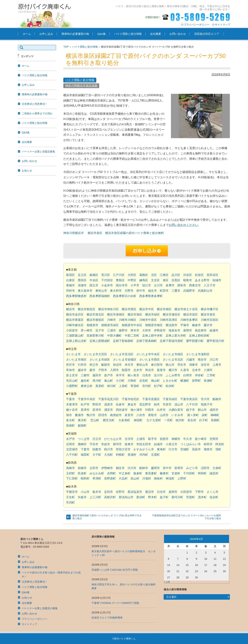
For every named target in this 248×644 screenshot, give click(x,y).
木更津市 (72, 404)
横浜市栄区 (191, 314)
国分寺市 (122, 285)
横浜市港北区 (95, 314)
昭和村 (85, 478)
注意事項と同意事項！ (35, 104)
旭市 (69, 415)
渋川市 (132, 468)
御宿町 (138, 420)
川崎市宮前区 (210, 320)
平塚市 (185, 325)
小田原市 (72, 330)
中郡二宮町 (132, 336)
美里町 (100, 386)
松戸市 (85, 404)
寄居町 (135, 386)
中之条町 (125, 473)
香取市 (152, 415)
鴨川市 (91, 415)
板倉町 (138, 473)
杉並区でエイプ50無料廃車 (107, 618)
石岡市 (70, 444)
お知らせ (27, 171)
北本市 (196, 370)
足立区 (82, 275)
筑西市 (164, 439)
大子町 (97, 455)
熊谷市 (202, 360)
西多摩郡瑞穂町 (100, 296)
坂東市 (129, 444)
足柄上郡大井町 (176, 336)
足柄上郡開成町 (100, 341)
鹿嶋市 (82, 444)
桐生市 (120, 468)
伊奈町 (199, 375)
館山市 (202, 410)
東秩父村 (87, 386)
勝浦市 (79, 415)
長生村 (192, 420)
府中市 (141, 291)
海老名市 (174, 330)
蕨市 (92, 370)
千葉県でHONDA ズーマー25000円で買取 (115, 603)
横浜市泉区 (95, 233)
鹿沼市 (150, 492)
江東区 (164, 275)
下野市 (199, 492)
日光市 (161, 492)
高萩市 (196, 449)
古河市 (129, 439)
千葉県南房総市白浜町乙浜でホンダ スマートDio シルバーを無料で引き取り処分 (187, 517)
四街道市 (122, 410)
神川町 (111, 386)
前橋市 (82, 468)
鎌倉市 (196, 325)
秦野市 (123, 330)
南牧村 (158, 478)
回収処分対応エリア (207, 34)
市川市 (205, 399)
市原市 (167, 404)
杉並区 (199, 275)
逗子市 (100, 330)
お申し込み (46, 34)
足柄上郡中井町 (152, 336)
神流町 (170, 478)
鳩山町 (155, 381)
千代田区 (107, 280)
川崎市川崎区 (128, 320)
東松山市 (142, 365)
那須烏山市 (126, 497)
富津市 (97, 410)
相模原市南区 (154, 325)
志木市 (138, 370)
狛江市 (147, 285)
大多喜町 (124, 420)
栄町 (205, 415)
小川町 (120, 381)
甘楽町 (176, 473)
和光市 (150, 370)
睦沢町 (180, 420)
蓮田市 (97, 375)
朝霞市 (126, 370)
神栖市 (176, 439)
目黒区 (176, 280)
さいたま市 (73, 354)
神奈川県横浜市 (74, 233)
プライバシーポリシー (197, 25)
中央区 (94, 280)
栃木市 (97, 492)
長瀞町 (208, 381)
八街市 (141, 415)
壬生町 (70, 497)
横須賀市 (171, 325)
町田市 (164, 291)
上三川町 (95, 497)
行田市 (82, 365)
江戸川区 (119, 275)
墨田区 (82, 280)
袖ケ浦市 (136, 410)
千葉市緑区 (170, 399)
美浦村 (132, 455)
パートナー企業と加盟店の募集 (40, 608)
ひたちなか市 (113, 439)
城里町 (85, 455)
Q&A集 (102, 34)
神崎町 (215, 415)
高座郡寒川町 (95, 336)
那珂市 (117, 444)
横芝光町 (109, 420)
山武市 (164, 415)
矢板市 (82, 497)
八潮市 (208, 370)
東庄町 (82, 420)
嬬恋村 (214, 473)
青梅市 (70, 285)
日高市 (147, 375)
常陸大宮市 (123, 449)
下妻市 (85, 449)
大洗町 (109, 455)
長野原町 (110, 478)
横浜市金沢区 (75, 314)
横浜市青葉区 (75, 320)
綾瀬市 (214, 330)
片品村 (123, 478)
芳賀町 (191, 497)
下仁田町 (72, 478)
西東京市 (195, 285)
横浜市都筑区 (95, 320)
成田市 (214, 410)
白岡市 (188, 375)
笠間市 (214, 439)
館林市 (144, 468)
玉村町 (70, 473)
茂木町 (202, 497)
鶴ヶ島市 (133, 375)
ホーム (27, 34)
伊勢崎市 (107, 468)
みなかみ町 (97, 473)
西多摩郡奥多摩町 (151, 296)
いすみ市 (177, 415)
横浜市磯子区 (210, 309)
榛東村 (164, 473)
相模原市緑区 (110, 325)
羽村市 (70, 291)
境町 (218, 449)
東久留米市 (85, 291)
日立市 (97, 439)
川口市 (214, 360)
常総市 (106, 444)
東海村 (161, 449)
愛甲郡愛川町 (195, 341)
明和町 (202, 473)
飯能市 (106, 365)
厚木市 (135, 330)
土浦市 (141, 439)
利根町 (120, 455)
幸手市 (120, 375)
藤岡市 (155, 468)
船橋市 (217, 399)
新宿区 (70, 275)
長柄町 (215, 420)
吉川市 (158, 375)
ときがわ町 (170, 381)
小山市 (85, 492)
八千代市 (192, 404)
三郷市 (85, 375)
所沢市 (70, 365)
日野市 (129, 291)
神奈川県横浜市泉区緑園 (81, 86)
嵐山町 (109, 381)
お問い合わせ (178, 34)
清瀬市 (82, 285)
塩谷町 (214, 497)
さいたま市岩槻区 (125, 360)
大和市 (147, 330)
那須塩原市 (135, 492)
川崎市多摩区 (189, 320)
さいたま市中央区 (148, 354)
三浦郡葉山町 (75, 336)
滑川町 (97, 381)
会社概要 (156, 34)
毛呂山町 (72, 381)
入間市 (114, 370)
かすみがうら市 (144, 449)
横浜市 (70, 309)
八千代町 (72, 455)
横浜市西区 (129, 309)
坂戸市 (109, 375)
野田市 (97, 404)
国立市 (94, 285)
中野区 (132, 280)
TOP (66, 47)
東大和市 (116, 291)
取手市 (152, 439)
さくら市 (212, 492)
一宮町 (168, 420)
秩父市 (94, 365)
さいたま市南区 (76, 360)
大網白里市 (176, 410)
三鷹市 (176, 291)
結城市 (158, 444)
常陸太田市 (144, 444)
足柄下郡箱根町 (123, 341)
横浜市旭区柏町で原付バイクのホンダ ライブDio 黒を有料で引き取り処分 (107, 517)
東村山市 (101, 291)
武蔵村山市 (205, 291)
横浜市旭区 (135, 314)
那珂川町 (177, 497)
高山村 (135, 478)
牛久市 (188, 439)
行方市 (173, 449)
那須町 (141, 497)
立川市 (158, 285)
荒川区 (106, 275)
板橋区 (94, 275)
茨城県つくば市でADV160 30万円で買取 (115, 570)
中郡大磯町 (114, 336)
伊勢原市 (160, 330)
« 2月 (167, 582)
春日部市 (157, 365)
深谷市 (205, 365)
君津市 (85, 410)
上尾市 (217, 365)
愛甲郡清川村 (215, 341)
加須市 (117, 365)
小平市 (135, 285)
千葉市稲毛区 (130, 399)
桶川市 (173, 370)
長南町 (70, 426)
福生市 (152, 291)
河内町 (144, 455)
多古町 (70, 420)
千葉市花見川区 (109, 399)
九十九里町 (154, 420)
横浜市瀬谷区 (171, 314)
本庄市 (129, 365)
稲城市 (217, 280)
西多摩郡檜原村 (76, 296)
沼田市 (205, 468)
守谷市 (94, 444)
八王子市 (210, 285)
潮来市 (208, 449)
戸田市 (103, 370)
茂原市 (109, 404)
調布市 (182, 285)
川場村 (147, 478)
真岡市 (173, 492)
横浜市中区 (147, 309)
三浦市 (111, 330)
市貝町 (70, 502)
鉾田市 (208, 444)
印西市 (150, 410)
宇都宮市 (72, 492)
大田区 (132, 275)
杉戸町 (158, 386)
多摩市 (170, 285)
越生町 (85, 381)
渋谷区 (188, 275)
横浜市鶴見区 (87, 309)
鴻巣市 (193, 365)
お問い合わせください (183, 225)
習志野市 (145, 404)
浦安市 (109, 410)
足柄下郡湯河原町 (171, 341)
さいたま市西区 (150, 360)
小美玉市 (171, 444)
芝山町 (95, 420)
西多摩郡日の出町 (125, 296)
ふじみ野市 (173, 375)
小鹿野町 (72, 386)
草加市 (70, 370)
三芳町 (211, 375)
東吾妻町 (151, 473)
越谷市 (82, 370)
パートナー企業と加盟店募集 (38, 152)
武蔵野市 (189, 291)
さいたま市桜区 (173, 354)
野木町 (152, 497)
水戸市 (70, 439)
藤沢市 (208, 325)
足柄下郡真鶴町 (147, 341)
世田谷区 (212, 275)
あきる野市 (202, 280)
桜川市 (109, 449)
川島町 (132, 381)
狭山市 (170, 365)
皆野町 (196, 381)
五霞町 (155, 455)
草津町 (97, 478)
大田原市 (186, 492)
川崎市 (111, 320)
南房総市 (116, 415)
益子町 (164, 497)
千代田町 (189, 473)
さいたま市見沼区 (122, 354)
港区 (166, 280)
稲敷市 (97, 449)
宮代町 (147, 386)
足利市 (109, 492)
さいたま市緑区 (100, 360)
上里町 (123, 386)
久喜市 (185, 370)
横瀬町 (185, 381)
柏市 (157, 404)
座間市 (188, 330)
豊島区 (120, 280)
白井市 (161, 410)
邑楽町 (82, 473)
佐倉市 (120, 404)
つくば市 (84, 439)
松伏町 (170, 386)
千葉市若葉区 (151, 399)
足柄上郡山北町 (76, 341)
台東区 (70, 280)
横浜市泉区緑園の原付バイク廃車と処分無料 (135, 233)
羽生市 (182, 365)
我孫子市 (207, 404)
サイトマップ (223, 25)
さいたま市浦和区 (198, 354)
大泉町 (217, 468)
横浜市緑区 (152, 314)
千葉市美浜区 (189, 399)
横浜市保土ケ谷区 (186, 309)
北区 (154, 275)
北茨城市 (72, 449)
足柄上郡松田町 (199, 336)
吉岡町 (111, 473)
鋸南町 (82, 426)
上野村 (182, 478)
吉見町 (144, 381)
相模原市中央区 (132, 325)
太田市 (94, 468)
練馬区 (144, 280)
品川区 (176, 275)
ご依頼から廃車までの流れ (37, 113)
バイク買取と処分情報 (128, 34)
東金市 (132, 404)
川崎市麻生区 (75, 325)
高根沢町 (110, 497)
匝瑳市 (103, 415)
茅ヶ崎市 (87, 330)
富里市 (129, 415)
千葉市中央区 (87, 399)
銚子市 (191, 410)
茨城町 (185, 449)
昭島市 (188, 280)
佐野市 (120, 492)
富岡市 (179, 468)
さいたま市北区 (173, 360)
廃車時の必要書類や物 (75, 34)
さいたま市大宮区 (95, 354)
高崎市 (70, 468)
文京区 (155, 280)
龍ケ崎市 (201, 439)
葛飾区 (144, 275)
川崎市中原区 (148, 320)
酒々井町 (193, 415)
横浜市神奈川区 (109, 309)
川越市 (191, 360)
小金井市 (107, 285)
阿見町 (220, 444)
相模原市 (92, 325)
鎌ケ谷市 (72, 410)
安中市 (167, 468)
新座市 (161, 370)
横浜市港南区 (116, 314)
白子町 (204, 420)
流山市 (179, 404)
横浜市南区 (164, 309)
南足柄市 (201, 330)
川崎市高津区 (169, 320)
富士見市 (72, 375)
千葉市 (70, 399)
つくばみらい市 (191, 444)
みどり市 (192, 468)
